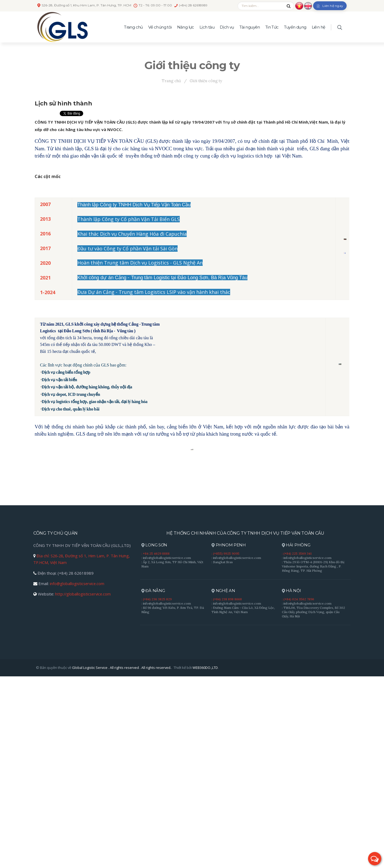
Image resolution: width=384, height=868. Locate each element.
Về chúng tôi (160, 27)
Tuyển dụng (295, 27)
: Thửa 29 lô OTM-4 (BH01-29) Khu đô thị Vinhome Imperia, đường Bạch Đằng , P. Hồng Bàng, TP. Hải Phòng (313, 758)
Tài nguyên (250, 27)
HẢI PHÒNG (296, 737)
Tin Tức (272, 27)
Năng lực (186, 27)
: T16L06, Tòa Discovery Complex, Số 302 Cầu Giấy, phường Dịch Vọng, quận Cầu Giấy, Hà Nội (313, 804)
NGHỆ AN (223, 783)
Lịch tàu (207, 27)
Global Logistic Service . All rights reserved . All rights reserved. (122, 859)
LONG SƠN (155, 737)
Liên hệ (319, 27)
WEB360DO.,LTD (205, 859)
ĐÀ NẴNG (153, 783)
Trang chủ (133, 27)
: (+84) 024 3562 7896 (298, 791)
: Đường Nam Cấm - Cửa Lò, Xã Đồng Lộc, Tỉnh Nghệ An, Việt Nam (243, 801)
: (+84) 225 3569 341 (297, 745)
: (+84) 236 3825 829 (157, 791)
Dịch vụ (227, 27)
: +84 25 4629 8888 (155, 745)
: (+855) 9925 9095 (225, 745)
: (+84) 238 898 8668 (227, 791)
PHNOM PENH (229, 737)
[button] (375, 859)
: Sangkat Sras (222, 754)
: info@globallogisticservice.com (166, 749)
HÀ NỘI (292, 783)
